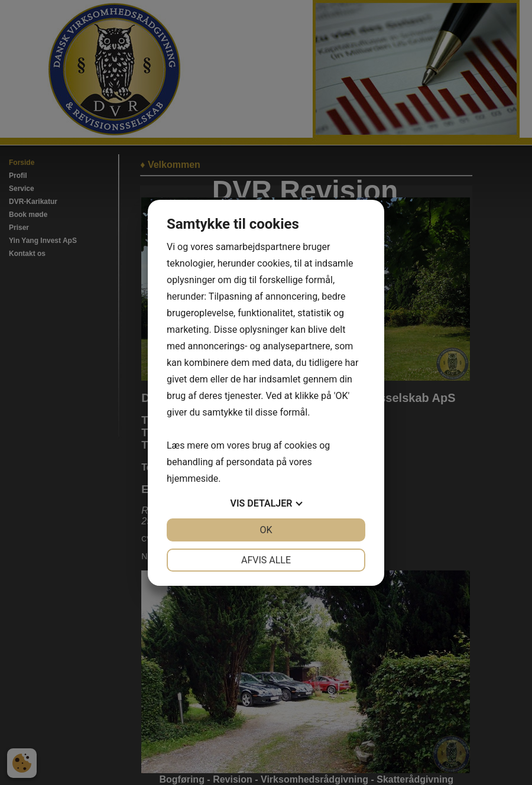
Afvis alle (266, 560)
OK (266, 530)
